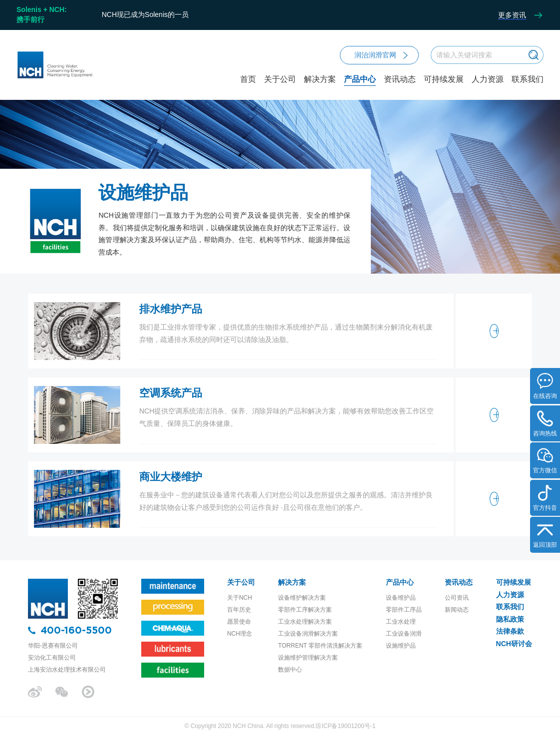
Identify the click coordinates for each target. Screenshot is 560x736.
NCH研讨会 (514, 644)
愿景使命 (239, 622)
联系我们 (528, 79)
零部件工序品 (404, 610)
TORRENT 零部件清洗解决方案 (320, 646)
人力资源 (488, 79)
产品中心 (360, 88)
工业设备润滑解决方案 (308, 634)
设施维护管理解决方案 (308, 658)
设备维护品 (401, 598)
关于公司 (280, 88)
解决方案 (320, 88)
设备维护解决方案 (302, 598)
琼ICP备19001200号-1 (345, 726)
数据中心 (290, 670)
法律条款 (510, 631)
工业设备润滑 (404, 634)
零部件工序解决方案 (305, 610)
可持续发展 (444, 79)
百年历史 (239, 610)
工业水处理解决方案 (305, 622)
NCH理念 (240, 634)
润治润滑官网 (381, 55)
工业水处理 (401, 622)
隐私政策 (510, 619)
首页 (248, 79)
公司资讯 (457, 598)
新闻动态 (457, 610)
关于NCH (240, 598)
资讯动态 (400, 88)
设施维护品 (401, 646)
